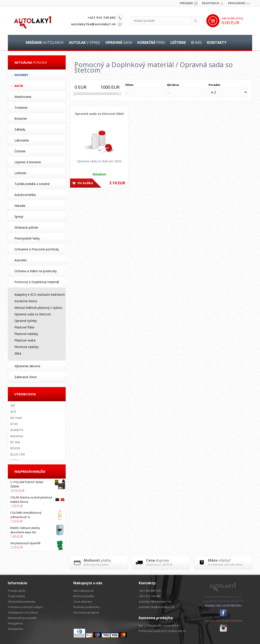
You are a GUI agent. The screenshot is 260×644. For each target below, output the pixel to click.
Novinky (21, 75)
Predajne (186, 3)
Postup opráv (17, 591)
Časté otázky (16, 596)
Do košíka (85, 183)
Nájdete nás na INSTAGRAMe (223, 621)
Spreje (19, 217)
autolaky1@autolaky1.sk (155, 602)
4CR (13, 412)
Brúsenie (21, 118)
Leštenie (20, 173)
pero (151, 42)
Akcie (19, 86)
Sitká (18, 353)
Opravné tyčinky (26, 321)
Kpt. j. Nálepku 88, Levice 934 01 (159, 625)
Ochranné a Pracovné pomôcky (37, 249)
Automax (17, 436)
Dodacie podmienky (86, 607)
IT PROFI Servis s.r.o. (230, 597)
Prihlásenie (237, 3)
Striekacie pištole (26, 227)
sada (119, 42)
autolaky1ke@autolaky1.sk (93, 24)
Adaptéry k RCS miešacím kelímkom (40, 295)
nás (196, 42)
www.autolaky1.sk (233, 601)
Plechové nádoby (27, 347)
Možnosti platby (84, 596)
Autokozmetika (25, 195)
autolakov (45, 42)
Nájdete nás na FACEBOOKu (223, 605)
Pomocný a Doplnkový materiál (37, 282)
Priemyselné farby (27, 238)
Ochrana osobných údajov (25, 607)
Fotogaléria (15, 623)
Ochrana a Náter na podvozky (36, 271)
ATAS (14, 424)
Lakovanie (22, 140)
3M (13, 405)
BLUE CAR (18, 454)
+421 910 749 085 (102, 17)
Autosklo (21, 260)
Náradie (20, 206)
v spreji (85, 42)
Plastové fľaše (24, 327)
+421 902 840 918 (150, 591)
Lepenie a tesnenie (28, 162)
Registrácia (211, 3)
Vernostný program (86, 612)
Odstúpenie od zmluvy (23, 612)
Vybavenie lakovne (27, 366)
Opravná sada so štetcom (33, 314)
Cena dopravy (83, 602)
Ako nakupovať (83, 591)
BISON (15, 448)
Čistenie (20, 151)
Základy (20, 129)
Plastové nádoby (26, 334)
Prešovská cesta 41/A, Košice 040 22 (162, 631)
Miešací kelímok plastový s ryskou (38, 308)
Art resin (16, 418)
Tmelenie (21, 108)
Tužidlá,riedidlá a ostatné (32, 184)
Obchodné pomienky (22, 602)
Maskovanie (23, 97)
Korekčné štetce (26, 301)
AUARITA (17, 430)
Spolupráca (15, 629)
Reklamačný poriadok (22, 618)
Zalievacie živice (26, 377)
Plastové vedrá (25, 340)
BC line (15, 442)
